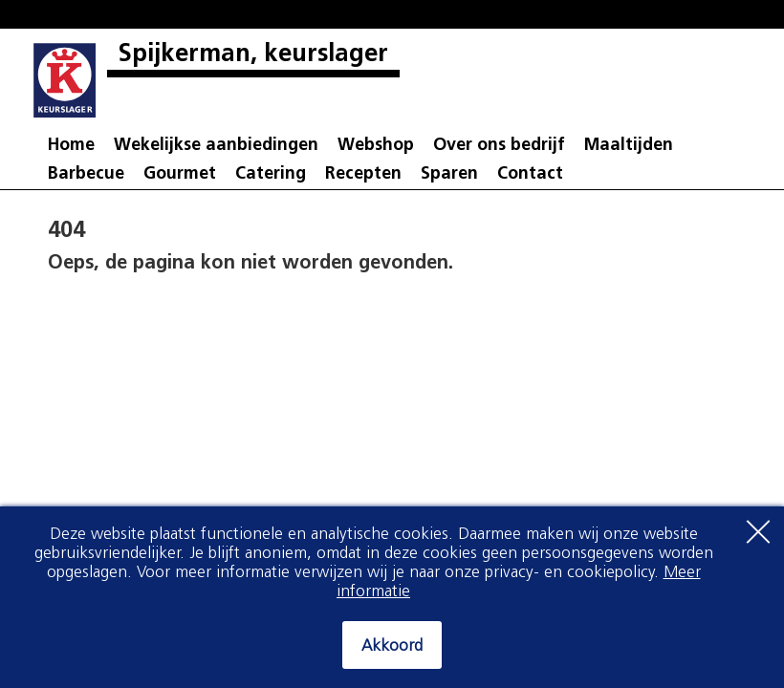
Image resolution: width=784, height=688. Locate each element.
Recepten (363, 174)
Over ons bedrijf (499, 146)
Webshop (376, 146)
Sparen (449, 174)
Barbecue (86, 174)
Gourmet (180, 174)
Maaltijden (629, 146)
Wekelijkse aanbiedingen (216, 146)
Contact (530, 174)
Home (71, 146)
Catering (271, 174)
